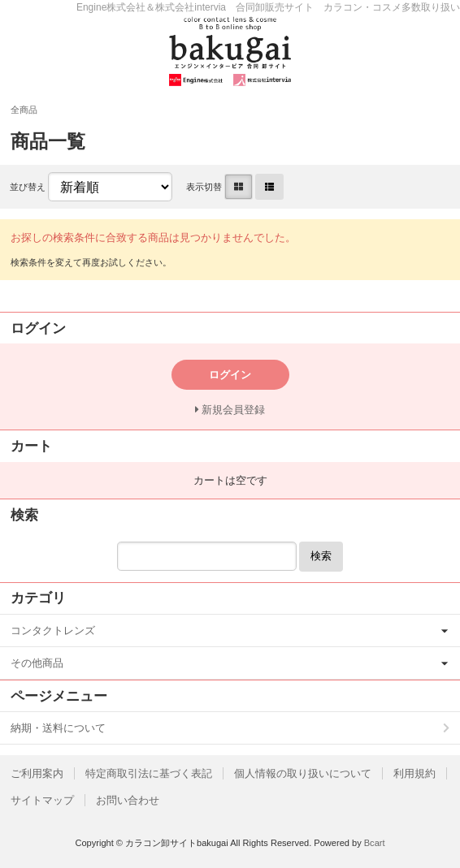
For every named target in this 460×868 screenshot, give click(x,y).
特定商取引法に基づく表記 (149, 773)
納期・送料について (58, 728)
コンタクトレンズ (53, 630)
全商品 (24, 110)
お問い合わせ (128, 800)
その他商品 (37, 663)
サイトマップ (42, 800)
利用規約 (414, 773)
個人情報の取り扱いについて (303, 773)
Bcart (375, 843)
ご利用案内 (37, 773)
